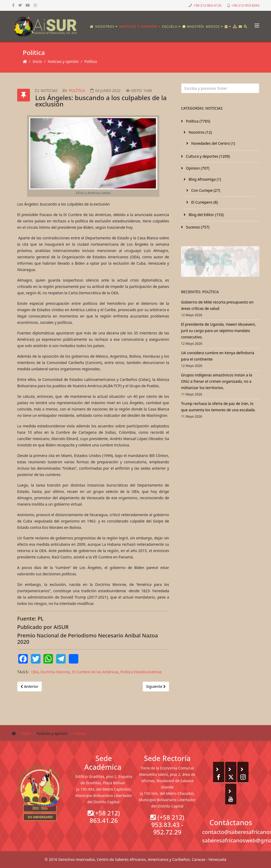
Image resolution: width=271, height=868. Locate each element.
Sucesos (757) (197, 227)
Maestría (193, 27)
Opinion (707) (197, 168)
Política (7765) (198, 121)
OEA (35, 672)
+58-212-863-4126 (207, 5)
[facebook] (13, 5)
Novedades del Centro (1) (213, 143)
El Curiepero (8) (204, 202)
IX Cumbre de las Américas (95, 672)
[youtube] (28, 5)
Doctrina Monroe (55, 672)
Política (91, 61)
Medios (213, 27)
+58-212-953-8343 (245, 5)
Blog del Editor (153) (206, 215)
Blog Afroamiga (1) (204, 179)
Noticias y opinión (138, 27)
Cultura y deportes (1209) (207, 156)
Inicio (37, 61)
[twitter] (20, 5)
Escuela (170, 27)
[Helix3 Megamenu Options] (256, 24)
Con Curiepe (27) (205, 190)
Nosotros (105, 27)
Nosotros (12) (200, 132)
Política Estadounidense (141, 672)
